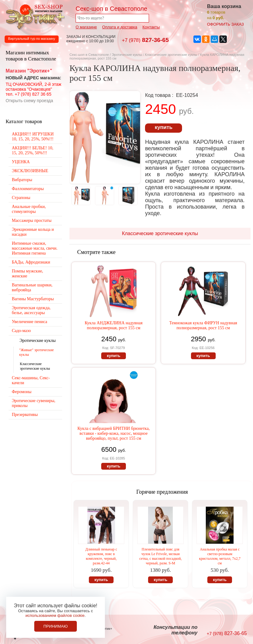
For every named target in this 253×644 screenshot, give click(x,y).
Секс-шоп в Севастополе (89, 55)
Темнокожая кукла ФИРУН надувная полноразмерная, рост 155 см (203, 325)
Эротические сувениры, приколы (33, 403)
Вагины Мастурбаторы (33, 299)
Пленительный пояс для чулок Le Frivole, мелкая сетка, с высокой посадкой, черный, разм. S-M (161, 556)
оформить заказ (225, 24)
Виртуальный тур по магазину (31, 39)
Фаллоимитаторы (28, 189)
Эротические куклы (127, 55)
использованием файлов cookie (55, 615)
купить (163, 127)
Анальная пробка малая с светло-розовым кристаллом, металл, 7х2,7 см (220, 556)
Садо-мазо (21, 331)
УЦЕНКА (21, 162)
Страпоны (21, 198)
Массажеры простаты (32, 220)
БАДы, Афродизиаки (31, 262)
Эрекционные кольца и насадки (33, 232)
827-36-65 (145, 40)
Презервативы (25, 415)
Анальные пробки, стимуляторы (29, 209)
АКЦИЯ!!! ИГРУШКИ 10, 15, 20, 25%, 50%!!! (33, 137)
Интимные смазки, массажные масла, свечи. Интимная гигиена (35, 248)
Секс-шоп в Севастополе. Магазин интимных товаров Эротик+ (34, 16)
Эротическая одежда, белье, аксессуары (31, 310)
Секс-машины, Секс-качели (31, 380)
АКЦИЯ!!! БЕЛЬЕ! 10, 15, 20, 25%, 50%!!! (33, 150)
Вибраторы (22, 180)
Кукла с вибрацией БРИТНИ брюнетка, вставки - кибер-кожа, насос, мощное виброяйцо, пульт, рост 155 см (114, 433)
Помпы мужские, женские (27, 274)
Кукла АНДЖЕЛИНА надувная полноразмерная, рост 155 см (113, 325)
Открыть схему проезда (29, 101)
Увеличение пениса (29, 322)
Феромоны (22, 392)
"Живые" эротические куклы (36, 352)
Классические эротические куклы (171, 55)
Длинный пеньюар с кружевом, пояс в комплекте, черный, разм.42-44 (101, 556)
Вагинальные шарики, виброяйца (32, 287)
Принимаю (56, 626)
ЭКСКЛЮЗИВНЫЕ (30, 171)
